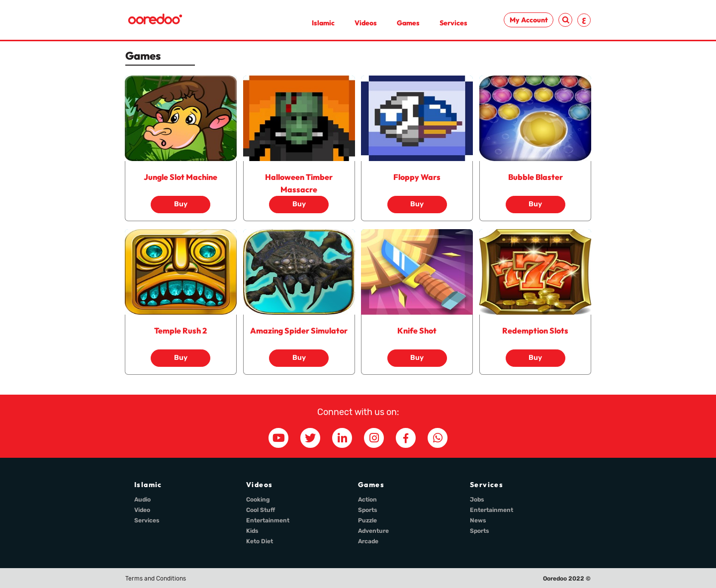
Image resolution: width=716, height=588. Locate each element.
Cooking (258, 500)
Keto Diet (260, 541)
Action (367, 500)
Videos (366, 23)
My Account (529, 20)
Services (453, 23)
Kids (252, 531)
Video (142, 510)
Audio (142, 500)
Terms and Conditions (156, 579)
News (478, 520)
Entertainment (268, 520)
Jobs (477, 500)
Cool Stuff (261, 510)
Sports (368, 510)
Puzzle (367, 520)
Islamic (323, 23)
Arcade (368, 541)
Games (408, 23)
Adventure (373, 531)
